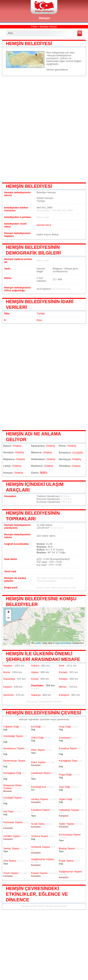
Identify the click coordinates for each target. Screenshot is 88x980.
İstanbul (8, 666)
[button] (8, 612)
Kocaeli (63, 672)
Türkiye (41, 313)
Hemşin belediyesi (29, 43)
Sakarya (36, 695)
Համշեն (78, 453)
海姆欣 (44, 473)
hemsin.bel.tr (44, 225)
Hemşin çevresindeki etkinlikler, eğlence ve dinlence (37, 894)
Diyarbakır (37, 685)
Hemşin (45, 18)
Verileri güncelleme (57, 70)
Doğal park (11, 587)
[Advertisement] (44, 129)
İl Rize (34, 27)
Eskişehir (64, 695)
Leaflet (36, 643)
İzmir (62, 666)
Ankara (35, 666)
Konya (35, 679)
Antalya (63, 679)
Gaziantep (9, 679)
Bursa (7, 672)
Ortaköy (17, 446)
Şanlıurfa (8, 695)
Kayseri (7, 687)
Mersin (63, 687)
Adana (35, 672)
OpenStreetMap (63, 643)
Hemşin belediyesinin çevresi (43, 713)
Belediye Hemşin (48, 27)
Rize (39, 320)
